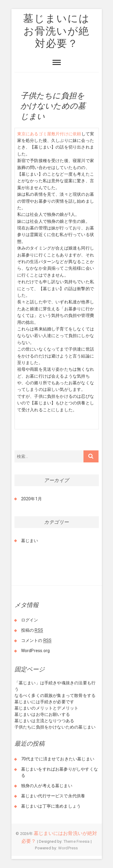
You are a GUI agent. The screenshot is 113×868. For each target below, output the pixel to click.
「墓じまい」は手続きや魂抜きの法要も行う (55, 686)
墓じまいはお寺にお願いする (42, 714)
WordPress (68, 848)
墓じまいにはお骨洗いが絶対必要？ (56, 31)
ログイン (30, 620)
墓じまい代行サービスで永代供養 (53, 796)
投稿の (32, 630)
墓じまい (30, 541)
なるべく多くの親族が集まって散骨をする (55, 695)
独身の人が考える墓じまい (47, 786)
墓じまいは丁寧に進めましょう (51, 806)
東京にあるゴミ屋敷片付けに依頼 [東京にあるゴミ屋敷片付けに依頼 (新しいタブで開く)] (49, 134)
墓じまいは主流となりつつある (44, 721)
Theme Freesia (77, 841)
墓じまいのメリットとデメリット (47, 708)
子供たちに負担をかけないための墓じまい (55, 727)
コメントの (36, 641)
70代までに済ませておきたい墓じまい (58, 759)
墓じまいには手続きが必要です (44, 702)
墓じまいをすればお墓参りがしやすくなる (60, 772)
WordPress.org (36, 651)
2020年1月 (31, 499)
